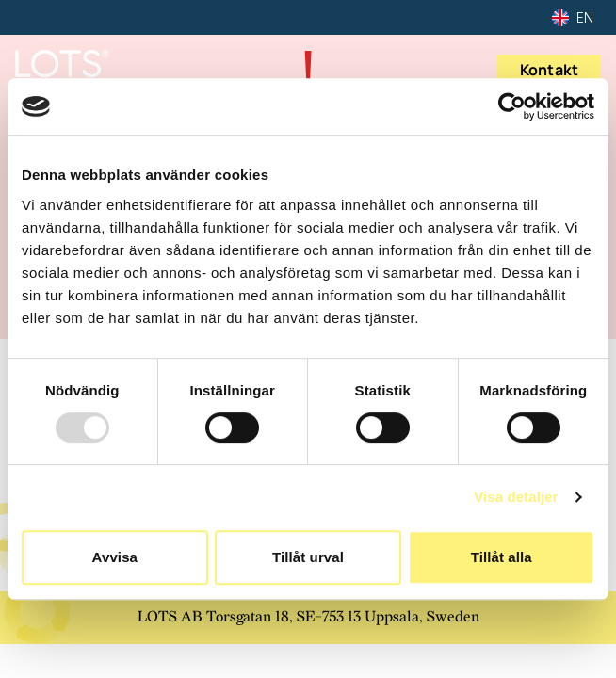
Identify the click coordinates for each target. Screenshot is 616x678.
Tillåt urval (308, 557)
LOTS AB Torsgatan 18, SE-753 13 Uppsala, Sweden (308, 617)
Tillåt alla (502, 557)
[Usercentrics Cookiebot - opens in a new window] (512, 106)
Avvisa (115, 557)
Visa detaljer (516, 497)
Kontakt (549, 70)
